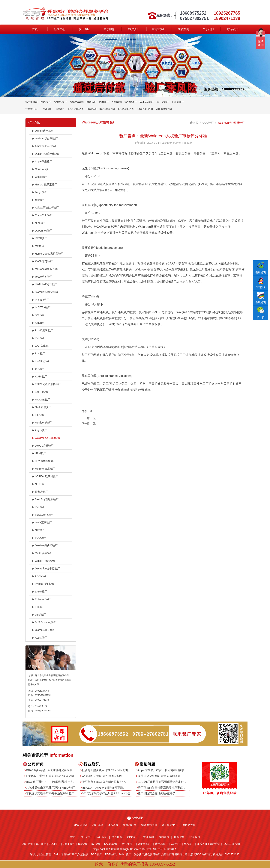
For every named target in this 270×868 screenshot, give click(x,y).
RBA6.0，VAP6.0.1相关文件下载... (104, 788)
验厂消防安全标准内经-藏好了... (158, 793)
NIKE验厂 (39, 223)
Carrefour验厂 (42, 169)
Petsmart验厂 (41, 599)
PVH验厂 (39, 338)
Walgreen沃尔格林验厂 (47, 438)
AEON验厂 (40, 576)
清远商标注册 (149, 825)
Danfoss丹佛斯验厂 (45, 545)
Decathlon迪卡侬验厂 (46, 568)
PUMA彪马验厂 (42, 330)
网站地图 (172, 849)
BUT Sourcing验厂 (44, 622)
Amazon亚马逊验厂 (45, 146)
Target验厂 (40, 192)
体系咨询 (113, 825)
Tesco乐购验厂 (42, 277)
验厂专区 (84, 29)
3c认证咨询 (81, 825)
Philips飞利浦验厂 (44, 584)
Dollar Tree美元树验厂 (46, 154)
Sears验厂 (40, 315)
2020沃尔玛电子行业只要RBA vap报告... (107, 793)
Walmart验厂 (147, 102)
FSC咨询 (92, 109)
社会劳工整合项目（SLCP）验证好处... (106, 770)
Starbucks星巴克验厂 (46, 292)
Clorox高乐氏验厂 (44, 630)
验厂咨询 (28, 844)
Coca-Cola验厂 (42, 215)
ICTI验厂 (104, 102)
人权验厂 (176, 844)
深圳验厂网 (130, 825)
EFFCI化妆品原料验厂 (46, 384)
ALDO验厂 (40, 638)
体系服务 (109, 29)
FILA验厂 (39, 415)
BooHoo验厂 (41, 392)
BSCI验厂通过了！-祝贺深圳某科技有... (51, 782)
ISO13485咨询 (76, 109)
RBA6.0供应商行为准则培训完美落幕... (50, 770)
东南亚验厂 (159, 29)
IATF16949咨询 (164, 109)
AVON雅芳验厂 (42, 261)
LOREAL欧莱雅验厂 (45, 476)
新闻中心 (60, 29)
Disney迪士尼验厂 (44, 131)
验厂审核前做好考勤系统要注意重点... (162, 788)
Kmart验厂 (40, 323)
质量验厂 (60, 109)
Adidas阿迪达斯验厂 (45, 208)
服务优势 (179, 837)
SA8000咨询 (77, 102)
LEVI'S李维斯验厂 (44, 461)
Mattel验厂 (40, 246)
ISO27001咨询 (145, 109)
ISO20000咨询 (126, 109)
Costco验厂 (40, 177)
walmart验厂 (145, 844)
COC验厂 (208, 123)
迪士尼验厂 (162, 102)
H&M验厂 (39, 453)
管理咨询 (148, 837)
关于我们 (208, 29)
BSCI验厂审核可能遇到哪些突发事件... (162, 782)
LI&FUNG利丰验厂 (44, 284)
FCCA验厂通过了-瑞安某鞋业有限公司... (51, 776)
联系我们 (233, 29)
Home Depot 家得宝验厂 (48, 254)
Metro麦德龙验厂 (43, 469)
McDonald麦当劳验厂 (46, 269)
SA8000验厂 (112, 844)
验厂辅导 (98, 825)
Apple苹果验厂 (42, 161)
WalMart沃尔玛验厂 (45, 138)
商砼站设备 (189, 825)
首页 (35, 29)
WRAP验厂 (131, 102)
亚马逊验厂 (178, 102)
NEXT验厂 (40, 484)
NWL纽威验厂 (42, 407)
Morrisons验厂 (42, 423)
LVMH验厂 (40, 238)
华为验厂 (39, 200)
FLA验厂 (39, 353)
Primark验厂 (41, 300)
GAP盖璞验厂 (42, 346)
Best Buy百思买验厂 (45, 499)
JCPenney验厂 (42, 231)
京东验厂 (39, 369)
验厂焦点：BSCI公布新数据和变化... (105, 782)
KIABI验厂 (39, 376)
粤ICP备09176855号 (154, 849)
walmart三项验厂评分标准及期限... (103, 776)
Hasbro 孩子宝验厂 (45, 185)
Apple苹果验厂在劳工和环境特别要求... (162, 770)
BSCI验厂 (46, 102)
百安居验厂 (40, 492)
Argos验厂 (40, 430)
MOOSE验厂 (41, 400)
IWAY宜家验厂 (42, 522)
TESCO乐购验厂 (43, 515)
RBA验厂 (91, 102)
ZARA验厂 (40, 592)
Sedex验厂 (69, 844)
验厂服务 (102, 837)
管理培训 (215, 844)
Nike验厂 (39, 530)
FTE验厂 (39, 607)
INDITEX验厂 (41, 307)
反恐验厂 (48, 109)
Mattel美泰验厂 (42, 553)
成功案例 (183, 29)
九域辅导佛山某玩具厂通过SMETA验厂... (52, 788)
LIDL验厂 (39, 615)
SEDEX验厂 (61, 102)
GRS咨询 (117, 102)
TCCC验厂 (40, 538)
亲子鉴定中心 (170, 825)
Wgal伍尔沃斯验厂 (44, 561)
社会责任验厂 (33, 109)
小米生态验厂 (41, 361)
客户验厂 (134, 29)
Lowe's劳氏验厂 (43, 446)
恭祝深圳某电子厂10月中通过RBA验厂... (51, 793)
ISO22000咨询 (107, 109)
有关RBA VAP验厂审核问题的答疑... (160, 776)
